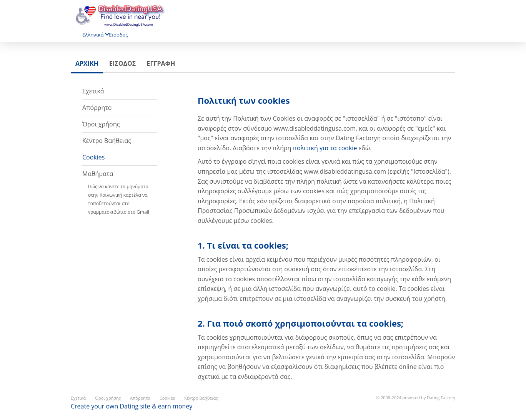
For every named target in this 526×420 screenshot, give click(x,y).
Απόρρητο (97, 108)
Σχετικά (93, 91)
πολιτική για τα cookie (325, 148)
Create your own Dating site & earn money (131, 406)
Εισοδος (118, 35)
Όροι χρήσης (101, 124)
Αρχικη (87, 63)
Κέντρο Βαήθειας (107, 141)
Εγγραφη (161, 63)
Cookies (93, 157)
